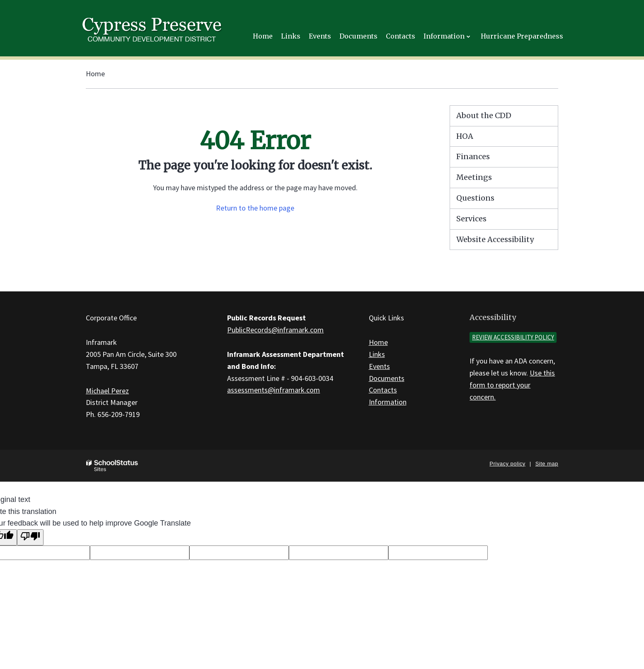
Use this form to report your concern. (512, 385)
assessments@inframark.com (274, 390)
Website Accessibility (495, 239)
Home (95, 74)
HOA (465, 136)
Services (471, 219)
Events (379, 366)
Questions (475, 198)
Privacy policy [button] (507, 464)
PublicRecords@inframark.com (275, 330)
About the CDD (484, 115)
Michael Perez (107, 391)
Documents (387, 378)
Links (377, 354)
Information (388, 402)
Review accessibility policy (513, 337)
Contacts (383, 390)
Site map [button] (547, 464)
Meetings (474, 177)
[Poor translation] (30, 537)
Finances (473, 156)
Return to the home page (255, 208)
